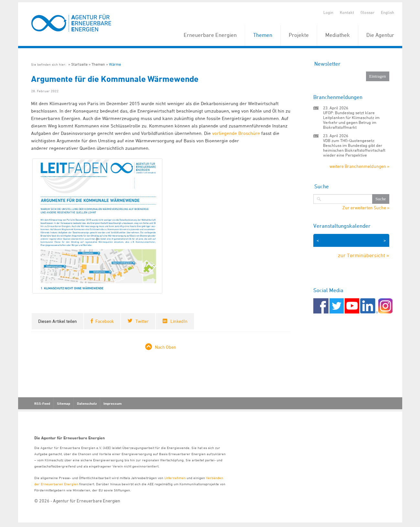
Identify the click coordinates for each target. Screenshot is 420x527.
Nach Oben (166, 347)
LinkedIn (179, 321)
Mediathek (338, 35)
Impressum (113, 403)
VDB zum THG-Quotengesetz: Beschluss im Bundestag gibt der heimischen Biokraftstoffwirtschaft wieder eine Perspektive (354, 148)
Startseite (79, 64)
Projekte (299, 35)
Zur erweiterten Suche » (366, 208)
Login (328, 12)
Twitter (142, 321)
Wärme (115, 64)
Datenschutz (87, 403)
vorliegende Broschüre (236, 133)
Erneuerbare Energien (210, 35)
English (388, 12)
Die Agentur (380, 35)
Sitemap (64, 403)
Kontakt (347, 12)
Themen (263, 35)
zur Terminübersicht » (364, 255)
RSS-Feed (42, 403)
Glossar (367, 12)
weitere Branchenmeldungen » (359, 166)
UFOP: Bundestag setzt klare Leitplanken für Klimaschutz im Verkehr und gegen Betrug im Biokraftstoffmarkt (351, 120)
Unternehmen (175, 478)
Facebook (105, 321)
